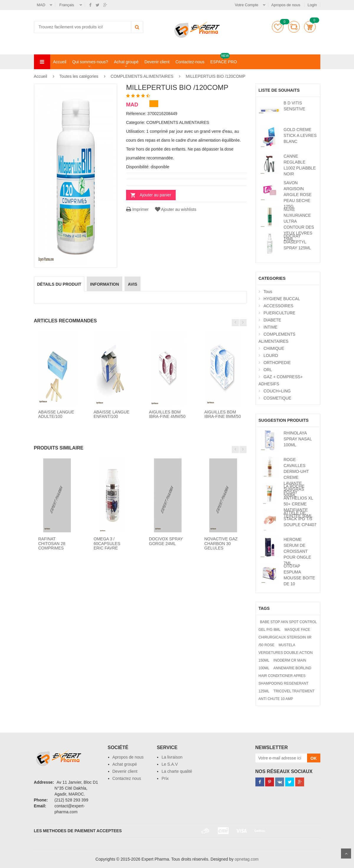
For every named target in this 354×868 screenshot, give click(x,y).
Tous (268, 292)
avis (133, 284)
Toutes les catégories (79, 76)
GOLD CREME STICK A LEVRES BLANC (300, 135)
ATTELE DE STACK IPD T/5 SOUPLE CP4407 (300, 519)
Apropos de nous (286, 5)
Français (67, 5)
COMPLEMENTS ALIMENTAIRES (142, 76)
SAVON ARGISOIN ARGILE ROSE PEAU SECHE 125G (298, 195)
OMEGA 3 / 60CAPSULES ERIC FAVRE (107, 543)
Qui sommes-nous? (90, 62)
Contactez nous (127, 778)
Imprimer (137, 209)
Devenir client (157, 62)
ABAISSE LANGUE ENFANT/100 (111, 414)
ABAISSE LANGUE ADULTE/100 (56, 414)
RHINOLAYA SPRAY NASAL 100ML (298, 439)
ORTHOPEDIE (277, 363)
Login (312, 5)
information (105, 284)
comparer (294, 27)
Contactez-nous (190, 62)
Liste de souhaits (278, 27)
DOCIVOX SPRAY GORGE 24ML (166, 541)
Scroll (346, 854)
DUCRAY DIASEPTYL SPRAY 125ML (297, 242)
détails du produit (59, 284)
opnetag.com (247, 859)
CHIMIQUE (274, 348)
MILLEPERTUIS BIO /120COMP (216, 76)
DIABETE (273, 320)
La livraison (172, 757)
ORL (268, 370)
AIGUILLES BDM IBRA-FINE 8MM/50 (223, 414)
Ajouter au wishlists (175, 209)
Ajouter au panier (155, 195)
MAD (41, 5)
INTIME (271, 327)
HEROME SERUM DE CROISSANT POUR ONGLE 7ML (297, 551)
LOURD (271, 355)
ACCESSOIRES (279, 306)
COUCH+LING (277, 391)
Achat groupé (126, 62)
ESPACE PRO (224, 62)
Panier (310, 27)
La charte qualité (177, 771)
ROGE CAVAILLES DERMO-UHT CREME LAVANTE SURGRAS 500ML (296, 477)
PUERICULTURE (280, 313)
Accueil (60, 62)
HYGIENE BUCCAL (282, 299)
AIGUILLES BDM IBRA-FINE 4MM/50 (167, 414)
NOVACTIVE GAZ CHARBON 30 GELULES (221, 543)
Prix (165, 778)
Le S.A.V (170, 764)
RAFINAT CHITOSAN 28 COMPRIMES (52, 543)
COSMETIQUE (278, 398)
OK (314, 758)
